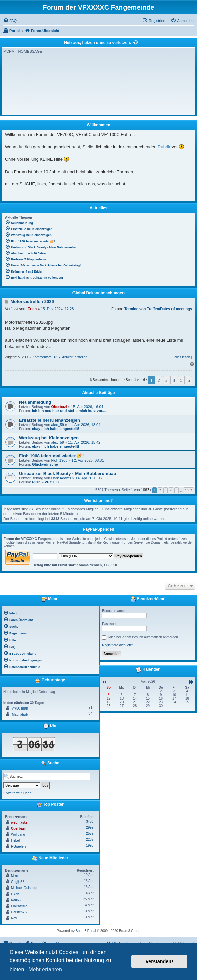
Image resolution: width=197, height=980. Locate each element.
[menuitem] (10, 21)
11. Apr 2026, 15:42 (84, 442)
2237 (90, 840)
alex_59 (58, 425)
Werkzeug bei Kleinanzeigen (49, 438)
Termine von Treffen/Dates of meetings (158, 309)
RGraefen (18, 847)
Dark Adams (61, 478)
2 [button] (159, 380)
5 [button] (181, 380)
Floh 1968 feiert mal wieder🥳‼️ (52, 456)
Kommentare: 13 (45, 357)
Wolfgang (18, 834)
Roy (14, 918)
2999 (90, 827)
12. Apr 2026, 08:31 (88, 460)
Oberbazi (59, 407)
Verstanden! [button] (159, 961)
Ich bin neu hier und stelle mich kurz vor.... (69, 411)
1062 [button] (188, 490)
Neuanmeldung (35, 402)
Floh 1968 (59, 460)
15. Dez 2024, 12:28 (57, 309)
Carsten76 (19, 912)
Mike (15, 876)
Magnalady (20, 714)
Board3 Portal (86, 931)
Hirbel (15, 841)
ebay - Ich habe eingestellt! (56, 429)
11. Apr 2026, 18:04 (84, 425)
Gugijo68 (18, 882)
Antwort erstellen (75, 357)
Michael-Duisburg (24, 888)
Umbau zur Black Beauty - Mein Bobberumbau (68, 474)
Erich (32, 309)
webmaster (20, 822)
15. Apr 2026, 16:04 (87, 407)
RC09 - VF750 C (45, 482)
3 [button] (166, 380)
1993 (90, 846)
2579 (90, 833)
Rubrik (164, 147)
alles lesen (182, 357)
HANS (16, 894)
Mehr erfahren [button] (45, 969)
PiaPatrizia (19, 906)
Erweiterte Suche (17, 793)
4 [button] (174, 380)
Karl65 (16, 900)
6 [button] (189, 380)
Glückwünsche (45, 464)
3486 (90, 821)
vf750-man (20, 708)
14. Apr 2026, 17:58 (92, 478)
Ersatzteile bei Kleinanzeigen (50, 420)
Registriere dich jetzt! (118, 645)
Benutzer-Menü (148, 599)
